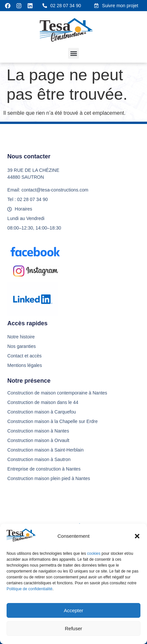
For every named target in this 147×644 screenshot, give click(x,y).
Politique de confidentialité (29, 589)
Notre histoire (21, 337)
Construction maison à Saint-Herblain (45, 450)
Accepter (73, 610)
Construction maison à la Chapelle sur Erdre (52, 421)
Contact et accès (24, 356)
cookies (94, 553)
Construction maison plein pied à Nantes (49, 478)
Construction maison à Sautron (39, 459)
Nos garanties (21, 346)
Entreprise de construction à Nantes (44, 469)
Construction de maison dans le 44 (43, 402)
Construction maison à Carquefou (42, 412)
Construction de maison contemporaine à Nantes (57, 393)
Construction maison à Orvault (38, 440)
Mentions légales (25, 365)
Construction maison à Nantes (38, 431)
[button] (137, 536)
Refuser (73, 628)
